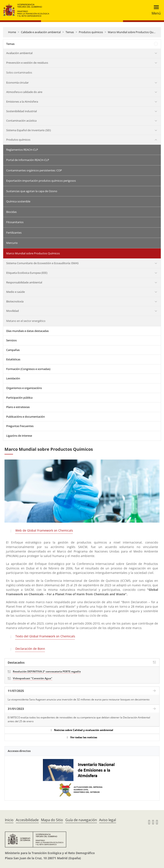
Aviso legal (108, 820)
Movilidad (12, 311)
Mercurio (12, 243)
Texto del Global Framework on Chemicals (45, 636)
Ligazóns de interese (19, 436)
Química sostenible (18, 201)
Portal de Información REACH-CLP (28, 160)
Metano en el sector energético (26, 321)
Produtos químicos (91, 32)
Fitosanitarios (15, 222)
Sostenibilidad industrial (21, 111)
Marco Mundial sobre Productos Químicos (135, 32)
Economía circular (17, 83)
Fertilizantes (14, 233)
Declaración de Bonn (30, 649)
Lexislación (13, 378)
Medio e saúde (15, 292)
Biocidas (11, 212)
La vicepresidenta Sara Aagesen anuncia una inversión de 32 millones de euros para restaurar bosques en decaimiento (79, 699)
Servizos (11, 340)
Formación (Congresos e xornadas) (28, 369)
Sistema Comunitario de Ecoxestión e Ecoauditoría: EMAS (42, 263)
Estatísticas (13, 359)
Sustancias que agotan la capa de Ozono (32, 191)
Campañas (13, 350)
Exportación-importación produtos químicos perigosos (41, 181)
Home (12, 32)
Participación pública (19, 398)
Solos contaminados (19, 72)
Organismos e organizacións (24, 388)
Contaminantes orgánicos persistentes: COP (34, 170)
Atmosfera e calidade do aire (24, 92)
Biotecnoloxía (15, 301)
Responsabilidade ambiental (24, 282)
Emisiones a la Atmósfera (22, 102)
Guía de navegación (81, 820)
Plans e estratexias (18, 407)
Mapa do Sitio (52, 820)
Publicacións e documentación (26, 417)
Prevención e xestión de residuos (27, 63)
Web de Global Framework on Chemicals (44, 530)
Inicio (9, 820)
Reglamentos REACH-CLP (22, 150)
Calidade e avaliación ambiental (41, 32)
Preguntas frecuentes (20, 426)
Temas (70, 32)
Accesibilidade (27, 820)
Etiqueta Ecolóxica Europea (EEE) (27, 273)
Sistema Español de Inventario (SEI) (29, 130)
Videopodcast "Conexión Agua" (33, 678)
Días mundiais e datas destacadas (27, 331)
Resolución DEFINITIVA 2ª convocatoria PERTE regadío (47, 671)
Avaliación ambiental (19, 53)
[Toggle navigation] (155, 10)
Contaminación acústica (21, 121)
